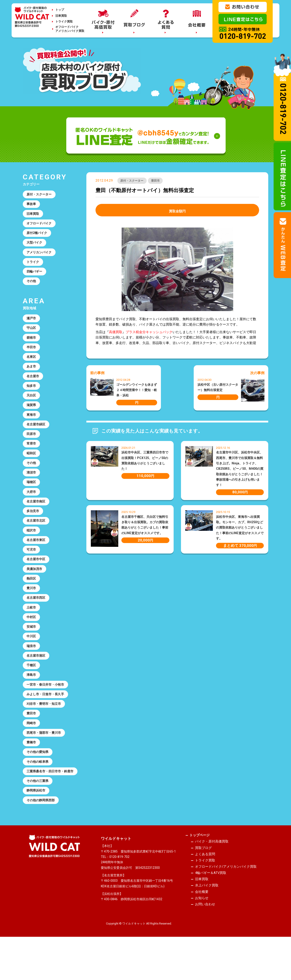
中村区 (32, 638)
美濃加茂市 (35, 587)
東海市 (32, 425)
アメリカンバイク (40, 255)
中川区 (32, 658)
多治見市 (33, 526)
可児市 (32, 567)
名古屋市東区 (37, 557)
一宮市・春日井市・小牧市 (47, 709)
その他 (32, 286)
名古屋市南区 (37, 516)
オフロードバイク (40, 225)
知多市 (32, 394)
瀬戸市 (32, 324)
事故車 (32, 205)
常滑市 (32, 455)
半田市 (32, 354)
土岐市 (32, 627)
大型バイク (35, 245)
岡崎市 (32, 749)
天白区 (32, 404)
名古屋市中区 (37, 577)
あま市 (32, 374)
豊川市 (32, 607)
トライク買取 (64, 22)
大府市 (32, 506)
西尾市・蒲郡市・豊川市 (45, 759)
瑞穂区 (32, 496)
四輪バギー (35, 276)
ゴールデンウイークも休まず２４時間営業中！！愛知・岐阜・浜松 (137, 390)
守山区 (32, 334)
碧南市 (32, 344)
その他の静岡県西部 (42, 835)
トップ (60, 10)
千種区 (32, 688)
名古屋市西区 (37, 617)
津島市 (32, 698)
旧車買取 (61, 16)
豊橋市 (32, 769)
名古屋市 (33, 384)
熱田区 (32, 597)
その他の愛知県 (38, 779)
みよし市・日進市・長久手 (47, 719)
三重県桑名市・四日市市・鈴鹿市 (49, 802)
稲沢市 (32, 546)
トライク (33, 266)
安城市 (32, 648)
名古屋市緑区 (37, 435)
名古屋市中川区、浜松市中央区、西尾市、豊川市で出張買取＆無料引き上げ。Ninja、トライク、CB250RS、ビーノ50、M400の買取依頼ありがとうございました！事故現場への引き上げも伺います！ (240, 469)
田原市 (32, 445)
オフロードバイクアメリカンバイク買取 (70, 29)
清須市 (32, 486)
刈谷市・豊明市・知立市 (45, 729)
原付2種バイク (38, 235)
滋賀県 (32, 415)
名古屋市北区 (37, 536)
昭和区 (32, 465)
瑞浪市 (32, 668)
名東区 (32, 364)
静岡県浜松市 (37, 825)
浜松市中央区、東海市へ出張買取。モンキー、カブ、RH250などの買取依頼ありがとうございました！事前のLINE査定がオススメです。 (240, 528)
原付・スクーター (133, 181)
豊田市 (158, 181)
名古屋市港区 (37, 678)
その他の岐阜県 (38, 789)
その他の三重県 (38, 815)
